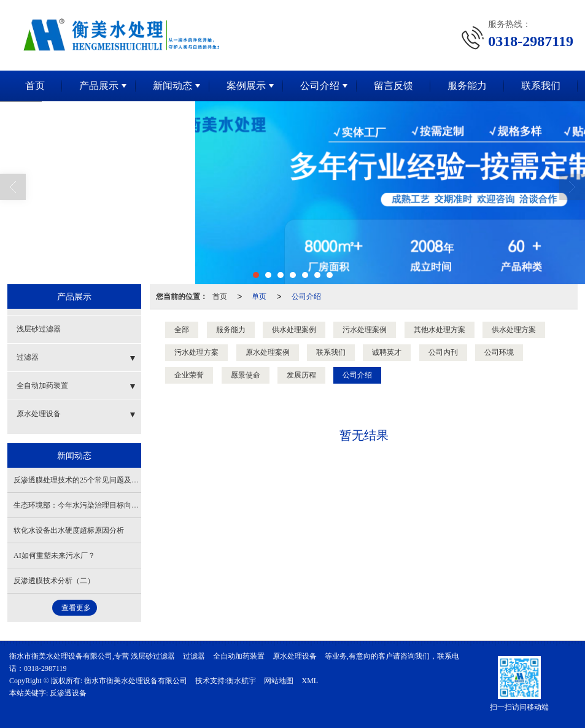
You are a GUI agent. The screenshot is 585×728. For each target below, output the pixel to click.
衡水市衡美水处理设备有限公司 (136, 681)
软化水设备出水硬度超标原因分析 (69, 530)
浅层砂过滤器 (39, 329)
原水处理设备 (39, 414)
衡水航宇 (241, 681)
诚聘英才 (387, 352)
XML (310, 681)
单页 (259, 296)
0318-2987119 (45, 668)
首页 (35, 86)
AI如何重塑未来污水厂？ (54, 556)
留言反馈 (393, 86)
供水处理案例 (294, 330)
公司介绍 (320, 86)
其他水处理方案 (440, 330)
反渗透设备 (68, 693)
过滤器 (28, 357)
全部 (182, 330)
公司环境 (499, 352)
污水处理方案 (196, 352)
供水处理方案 (514, 330)
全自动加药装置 (42, 385)
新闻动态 (172, 86)
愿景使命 (246, 375)
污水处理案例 (365, 330)
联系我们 (541, 86)
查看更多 (76, 608)
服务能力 (467, 86)
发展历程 (301, 375)
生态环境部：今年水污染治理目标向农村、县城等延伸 (102, 505)
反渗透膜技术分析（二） (54, 581)
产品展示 (99, 86)
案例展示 (246, 86)
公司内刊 (443, 352)
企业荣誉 (189, 375)
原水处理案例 (268, 352)
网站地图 (279, 681)
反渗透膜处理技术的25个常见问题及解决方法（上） (98, 480)
